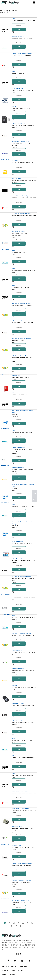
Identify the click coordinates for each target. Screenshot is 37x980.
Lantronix (15, 596)
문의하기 (14, 971)
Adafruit (14, 106)
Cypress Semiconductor (19, 231)
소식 (22, 971)
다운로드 (4, 974)
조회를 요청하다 (24, 967)
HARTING (15, 161)
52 (16, 926)
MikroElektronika (17, 375)
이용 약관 (4, 967)
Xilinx (13, 18)
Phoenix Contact (17, 846)
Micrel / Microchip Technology (20, 196)
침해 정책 (13, 967)
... (12, 926)
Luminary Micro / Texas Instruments (22, 54)
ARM (13, 251)
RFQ (19, 29)
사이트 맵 (13, 974)
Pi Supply (15, 686)
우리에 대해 (5, 971)
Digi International (17, 651)
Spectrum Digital (17, 178)
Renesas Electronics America (20, 141)
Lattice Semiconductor (18, 36)
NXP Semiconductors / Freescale (21, 214)
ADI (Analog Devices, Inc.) (19, 703)
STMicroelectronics (17, 89)
